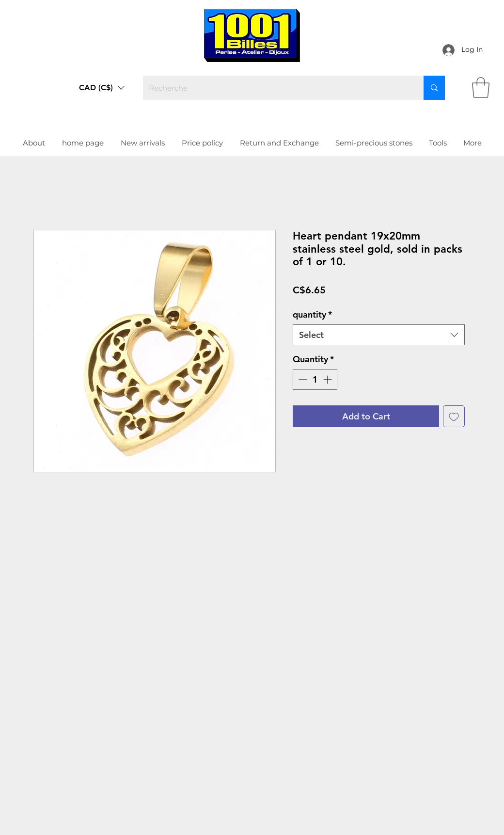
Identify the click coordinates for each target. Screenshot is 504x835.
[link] (481, 88)
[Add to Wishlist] (454, 416)
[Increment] (328, 379)
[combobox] (379, 335)
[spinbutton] (315, 379)
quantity (312, 314)
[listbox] (102, 88)
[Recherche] (276, 88)
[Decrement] (302, 379)
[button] (102, 88)
